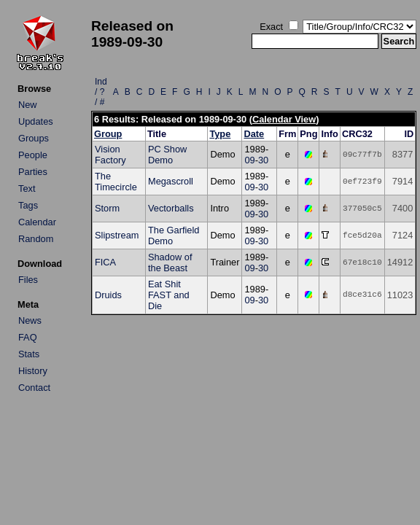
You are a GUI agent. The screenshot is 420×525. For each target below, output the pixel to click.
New (28, 105)
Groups (34, 138)
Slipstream (117, 235)
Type (220, 134)
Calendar (37, 222)
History (33, 371)
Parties (33, 172)
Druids (108, 295)
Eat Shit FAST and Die (169, 295)
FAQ (28, 337)
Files (28, 280)
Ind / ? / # (101, 92)
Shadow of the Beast (170, 262)
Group (108, 134)
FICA (105, 262)
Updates (36, 121)
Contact (34, 388)
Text (27, 188)
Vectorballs (171, 208)
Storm (107, 208)
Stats (29, 354)
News (30, 320)
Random (36, 239)
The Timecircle (116, 182)
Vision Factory (110, 155)
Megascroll (171, 181)
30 (263, 160)
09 (249, 160)
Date (254, 134)
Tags (28, 205)
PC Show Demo (167, 155)
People (33, 155)
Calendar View (284, 119)
